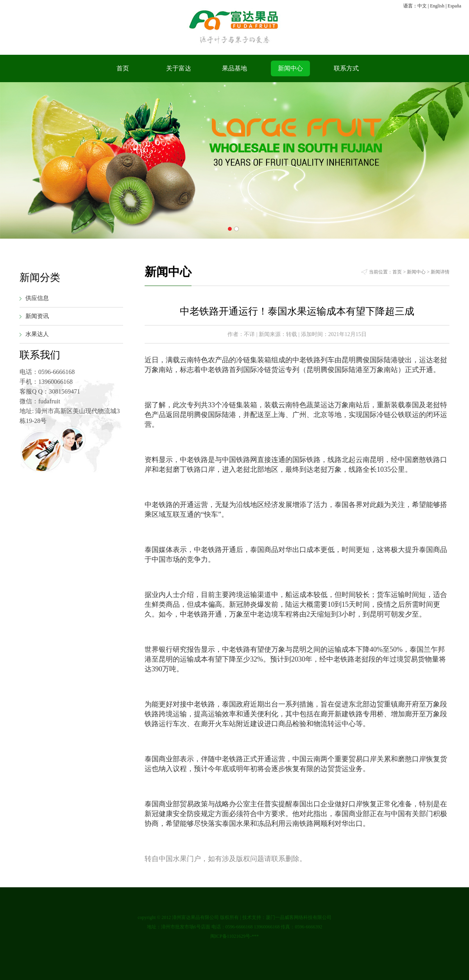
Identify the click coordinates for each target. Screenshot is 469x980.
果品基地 (234, 68)
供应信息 (37, 298)
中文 (422, 6)
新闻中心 (290, 68)
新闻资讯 (37, 316)
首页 (123, 68)
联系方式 (346, 68)
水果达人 (37, 334)
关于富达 (179, 68)
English (437, 6)
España (454, 6)
